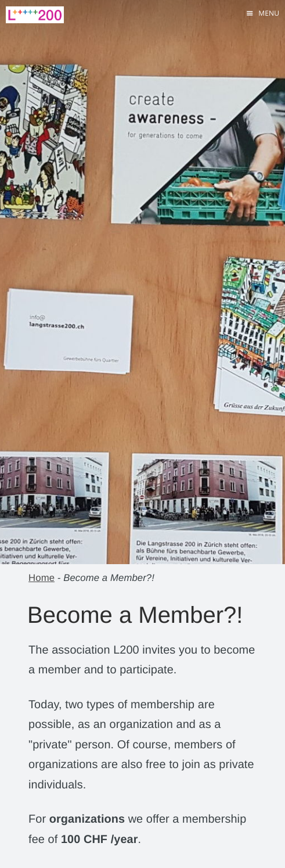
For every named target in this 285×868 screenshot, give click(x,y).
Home (42, 578)
